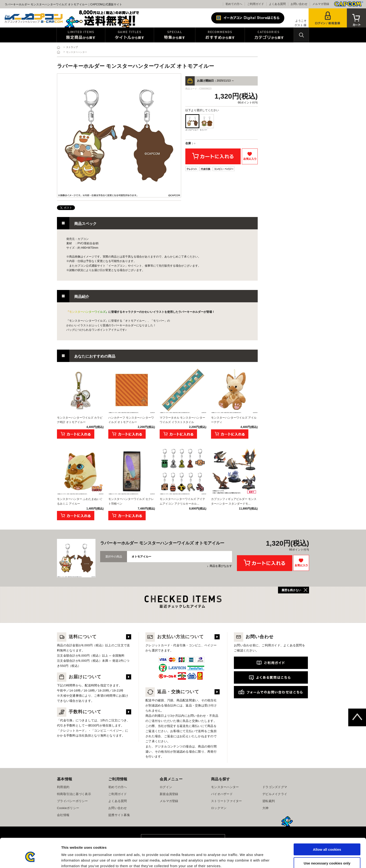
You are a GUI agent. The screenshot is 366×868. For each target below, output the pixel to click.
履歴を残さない (291, 590)
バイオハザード (222, 794)
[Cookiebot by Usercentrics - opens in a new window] (30, 859)
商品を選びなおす (221, 566)
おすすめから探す (220, 35)
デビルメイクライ (275, 794)
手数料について (79, 712)
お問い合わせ (299, 4)
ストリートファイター (227, 801)
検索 (301, 35)
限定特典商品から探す (81, 35)
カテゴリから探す (269, 35)
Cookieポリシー (68, 808)
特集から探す (175, 35)
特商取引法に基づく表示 (74, 794)
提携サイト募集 (119, 815)
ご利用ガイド (256, 4)
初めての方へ (234, 4)
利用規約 (63, 787)
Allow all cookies (327, 827)
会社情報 (63, 815)
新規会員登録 (169, 794)
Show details (245, 859)
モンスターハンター (225, 787)
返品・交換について (172, 692)
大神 (266, 808)
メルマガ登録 (321, 4)
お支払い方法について (175, 637)
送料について (77, 637)
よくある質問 (277, 4)
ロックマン (219, 808)
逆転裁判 (269, 801)
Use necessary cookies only (327, 841)
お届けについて (79, 677)
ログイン (166, 787)
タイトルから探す (130, 35)
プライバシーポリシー (72, 801)
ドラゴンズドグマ (275, 787)
